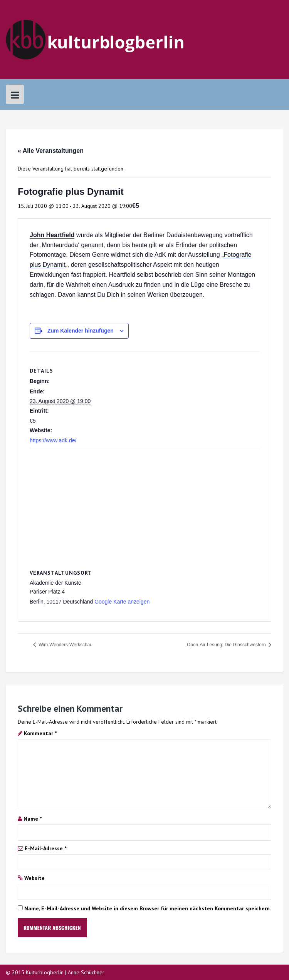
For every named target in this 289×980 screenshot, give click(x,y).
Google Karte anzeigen (122, 602)
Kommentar (40, 733)
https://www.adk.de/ (53, 440)
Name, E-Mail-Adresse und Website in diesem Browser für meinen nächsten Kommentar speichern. (148, 908)
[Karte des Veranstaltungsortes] (144, 505)
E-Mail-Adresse (45, 848)
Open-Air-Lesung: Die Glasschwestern (227, 645)
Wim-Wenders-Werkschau (65, 645)
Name (33, 819)
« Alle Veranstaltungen (51, 151)
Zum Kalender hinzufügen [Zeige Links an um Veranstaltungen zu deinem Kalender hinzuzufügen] (81, 331)
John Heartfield (52, 235)
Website (34, 878)
